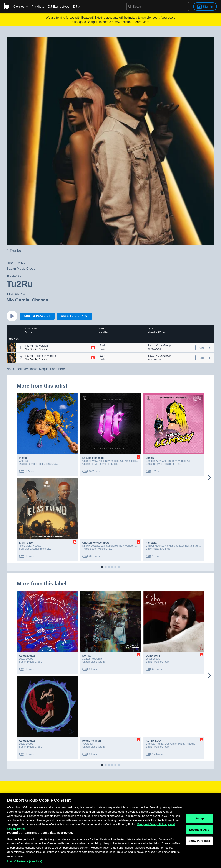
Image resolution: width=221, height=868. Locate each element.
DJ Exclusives (59, 7)
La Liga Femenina (93, 458)
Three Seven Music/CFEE (97, 549)
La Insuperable (109, 546)
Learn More (141, 22)
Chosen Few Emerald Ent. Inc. (100, 464)
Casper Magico (154, 546)
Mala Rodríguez (134, 461)
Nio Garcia (18, 300)
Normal (87, 656)
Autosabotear (27, 656)
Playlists (38, 7)
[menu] (19, 7)
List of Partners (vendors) (25, 862)
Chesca (40, 300)
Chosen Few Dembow (96, 543)
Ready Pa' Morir (92, 741)
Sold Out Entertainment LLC (35, 549)
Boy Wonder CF (114, 461)
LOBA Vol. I (153, 656)
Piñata (23, 458)
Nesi (101, 461)
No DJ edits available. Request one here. (36, 369)
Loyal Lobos (26, 659)
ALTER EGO (153, 741)
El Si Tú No (26, 543)
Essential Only (199, 830)
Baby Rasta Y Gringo (191, 546)
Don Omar (171, 744)
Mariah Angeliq (187, 744)
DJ (77, 7)
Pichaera (151, 543)
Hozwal (37, 546)
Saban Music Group (159, 346)
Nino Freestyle (91, 546)
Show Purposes (199, 841)
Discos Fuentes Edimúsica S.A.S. (38, 464)
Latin (103, 349)
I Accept (199, 819)
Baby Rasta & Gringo (158, 549)
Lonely (150, 458)
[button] (11, 348)
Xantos (86, 659)
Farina (160, 744)
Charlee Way (90, 461)
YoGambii (97, 659)
